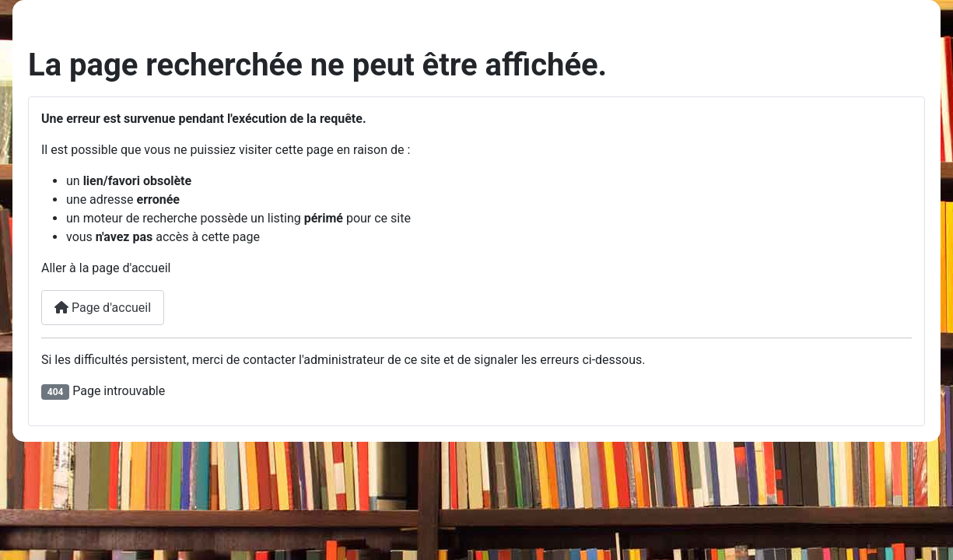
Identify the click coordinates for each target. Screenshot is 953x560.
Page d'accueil (103, 308)
